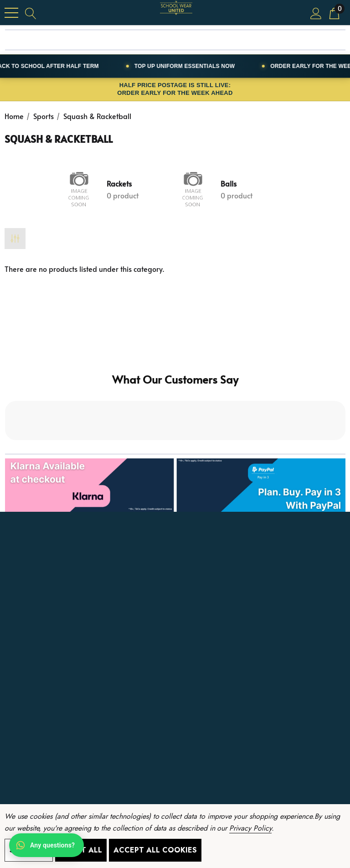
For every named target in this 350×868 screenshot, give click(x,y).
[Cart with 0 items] (334, 13)
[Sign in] (316, 13)
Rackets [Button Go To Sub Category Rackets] (119, 183)
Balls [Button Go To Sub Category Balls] (229, 183)
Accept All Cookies (155, 850)
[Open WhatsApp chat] (46, 845)
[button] (175, 485)
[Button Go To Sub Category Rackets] (79, 189)
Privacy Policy (250, 828)
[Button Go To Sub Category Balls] (193, 189)
